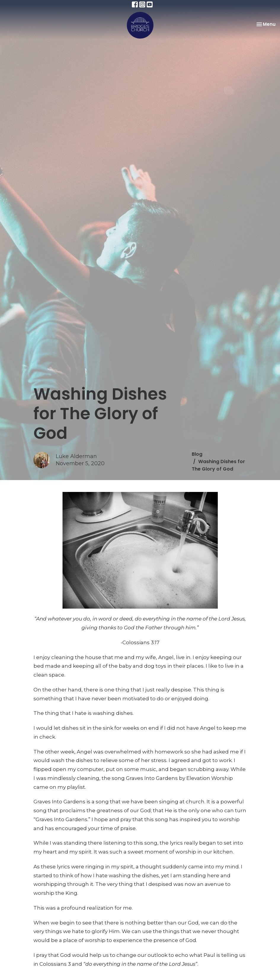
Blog (197, 454)
